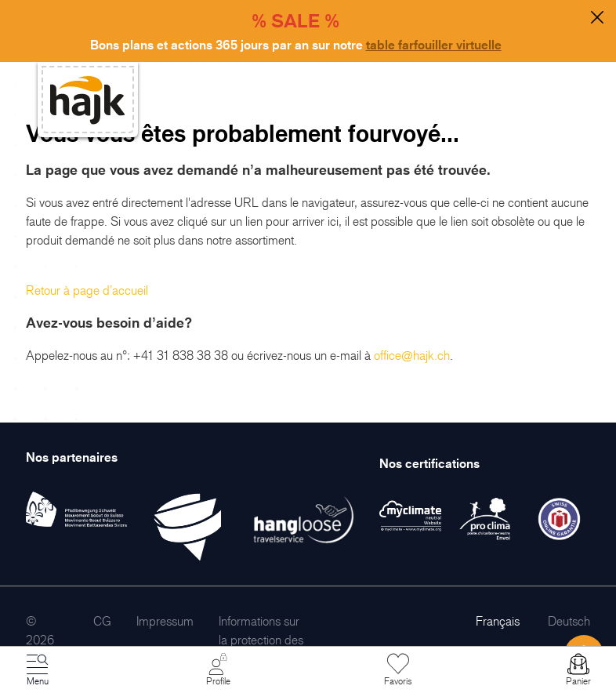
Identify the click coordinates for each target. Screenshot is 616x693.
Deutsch (569, 621)
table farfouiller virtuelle (434, 45)
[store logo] (88, 100)
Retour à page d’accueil (87, 290)
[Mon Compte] (218, 670)
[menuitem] (102, 621)
